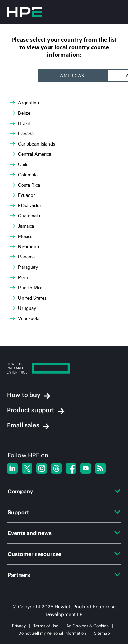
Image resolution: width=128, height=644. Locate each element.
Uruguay (23, 308)
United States (28, 298)
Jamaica (22, 226)
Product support (36, 410)
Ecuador (23, 195)
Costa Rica (25, 185)
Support (64, 512)
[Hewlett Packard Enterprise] (64, 369)
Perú (19, 277)
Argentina (25, 103)
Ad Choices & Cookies (87, 626)
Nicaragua (25, 247)
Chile (19, 164)
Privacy (19, 626)
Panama (23, 257)
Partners (64, 575)
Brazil (20, 123)
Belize (20, 113)
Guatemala (25, 216)
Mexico (22, 236)
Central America (31, 154)
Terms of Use (46, 626)
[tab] (73, 75)
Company (64, 491)
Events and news (64, 533)
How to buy (29, 395)
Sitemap (102, 633)
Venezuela (25, 318)
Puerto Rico (26, 288)
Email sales (28, 425)
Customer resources (64, 554)
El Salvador (26, 205)
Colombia (24, 175)
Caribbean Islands (33, 144)
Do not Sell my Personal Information (52, 633)
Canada (22, 134)
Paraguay (24, 267)
